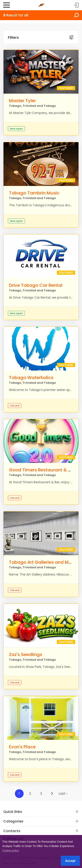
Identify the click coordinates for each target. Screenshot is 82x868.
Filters (13, 38)
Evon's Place (22, 747)
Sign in (76, 5)
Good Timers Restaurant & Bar (42, 470)
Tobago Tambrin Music (34, 193)
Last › (63, 794)
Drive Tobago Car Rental (36, 285)
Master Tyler (22, 101)
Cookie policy (11, 850)
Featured (66, 88)
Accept (70, 861)
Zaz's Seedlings (26, 654)
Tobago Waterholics (31, 378)
